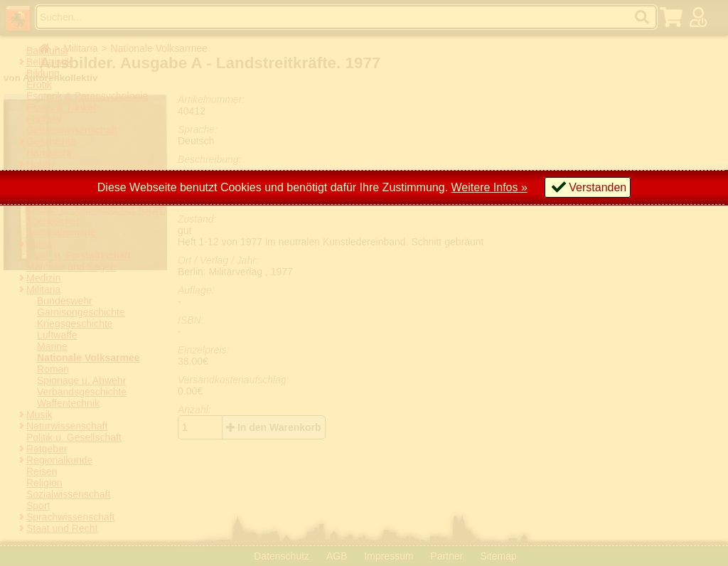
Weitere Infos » (489, 187)
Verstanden (598, 187)
